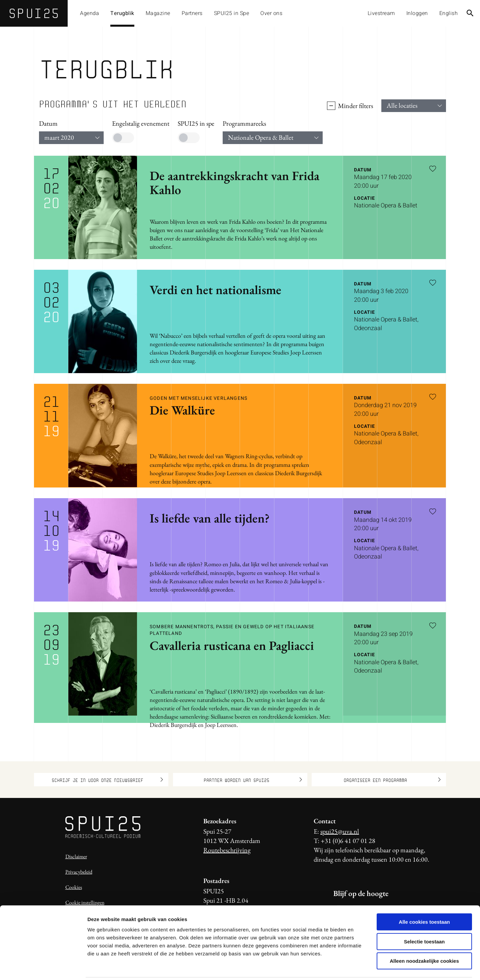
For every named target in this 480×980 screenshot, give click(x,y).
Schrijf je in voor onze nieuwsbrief (107, 780)
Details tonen (360, 967)
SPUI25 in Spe (232, 13)
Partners (192, 13)
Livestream (381, 13)
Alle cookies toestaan (424, 898)
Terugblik (122, 13)
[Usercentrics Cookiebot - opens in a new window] (43, 967)
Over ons (271, 13)
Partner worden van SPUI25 (253, 780)
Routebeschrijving (227, 850)
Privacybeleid (79, 872)
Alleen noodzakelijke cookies (424, 937)
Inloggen (417, 13)
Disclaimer (76, 856)
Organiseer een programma (392, 780)
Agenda (89, 13)
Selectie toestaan (424, 918)
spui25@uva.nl (340, 831)
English (449, 13)
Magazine (158, 13)
